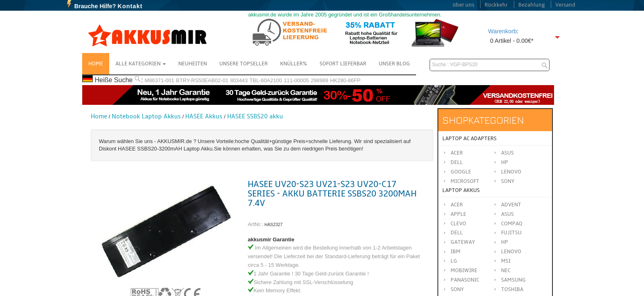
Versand (565, 5)
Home (96, 64)
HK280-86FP (345, 80)
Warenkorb (502, 31)
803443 (239, 80)
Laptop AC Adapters (469, 139)
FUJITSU (511, 233)
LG (454, 261)
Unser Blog (394, 64)
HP (505, 162)
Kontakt (130, 6)
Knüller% (294, 64)
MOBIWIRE (464, 271)
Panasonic (465, 280)
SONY (457, 289)
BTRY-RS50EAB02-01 (202, 80)
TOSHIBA (512, 289)
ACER (457, 205)
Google (461, 172)
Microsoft (465, 181)
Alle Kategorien (141, 64)
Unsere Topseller (244, 64)
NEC (506, 271)
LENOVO (511, 252)
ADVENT (511, 205)
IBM (455, 252)
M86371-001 (159, 80)
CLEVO (458, 224)
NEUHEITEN (193, 64)
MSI (506, 261)
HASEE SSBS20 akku (255, 116)
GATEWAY (463, 242)
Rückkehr (496, 5)
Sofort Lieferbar (343, 64)
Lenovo (511, 172)
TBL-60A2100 (266, 80)
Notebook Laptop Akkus (146, 116)
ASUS (507, 214)
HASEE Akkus (204, 116)
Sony (508, 181)
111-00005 (296, 80)
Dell (457, 162)
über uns (463, 5)
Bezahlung (532, 5)
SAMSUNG (513, 280)
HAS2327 (274, 225)
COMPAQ (512, 224)
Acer (457, 153)
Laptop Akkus (461, 190)
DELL (457, 233)
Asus (507, 153)
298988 (320, 80)
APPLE (458, 214)
